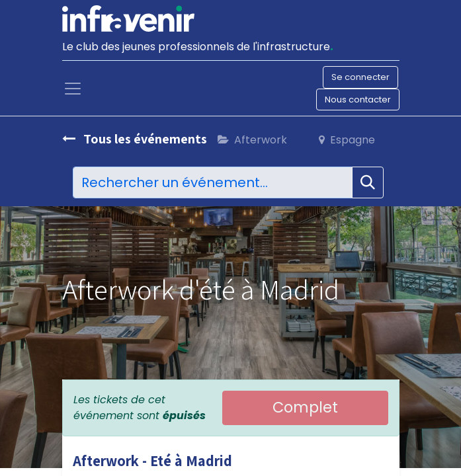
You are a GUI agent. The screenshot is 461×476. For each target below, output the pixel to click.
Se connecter (360, 77)
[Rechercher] (368, 182)
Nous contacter (358, 99)
